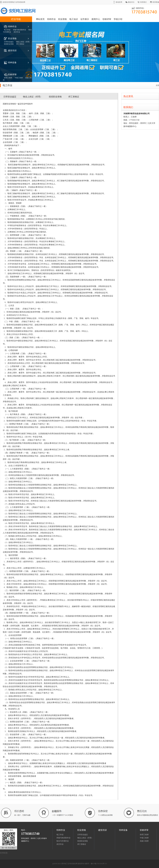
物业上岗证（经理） (33, 97)
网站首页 (40, 19)
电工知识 (74, 19)
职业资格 (63, 19)
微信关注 (131, 2)
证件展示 (85, 19)
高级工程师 (144, 841)
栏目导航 (16, 19)
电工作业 (60, 835)
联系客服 (156, 2)
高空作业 (60, 844)
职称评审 (107, 19)
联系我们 (144, 2)
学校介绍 (118, 19)
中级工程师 (144, 838)
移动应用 (119, 2)
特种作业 (51, 19)
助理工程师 (144, 835)
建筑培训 (12, 50)
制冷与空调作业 (63, 841)
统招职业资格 (55, 97)
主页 (157, 85)
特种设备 (12, 62)
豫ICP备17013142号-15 (99, 864)
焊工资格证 (74, 97)
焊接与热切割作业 (63, 838)
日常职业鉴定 (10, 97)
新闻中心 (96, 19)
